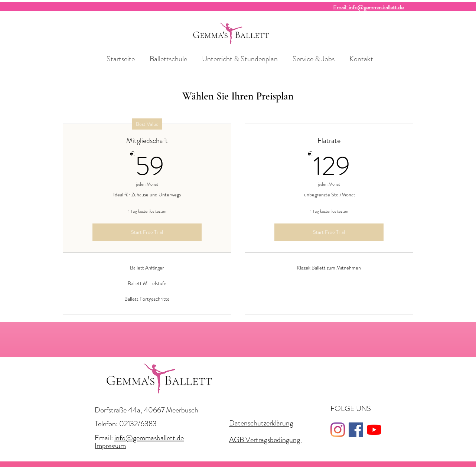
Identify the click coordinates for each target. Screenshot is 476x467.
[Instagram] (338, 430)
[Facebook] (356, 430)
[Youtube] (374, 430)
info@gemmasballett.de (149, 438)
